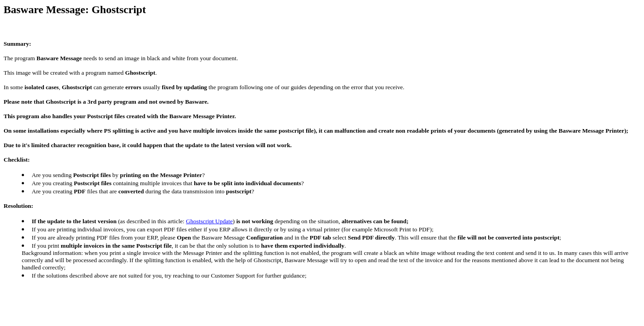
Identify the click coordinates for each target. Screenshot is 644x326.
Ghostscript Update (209, 221)
